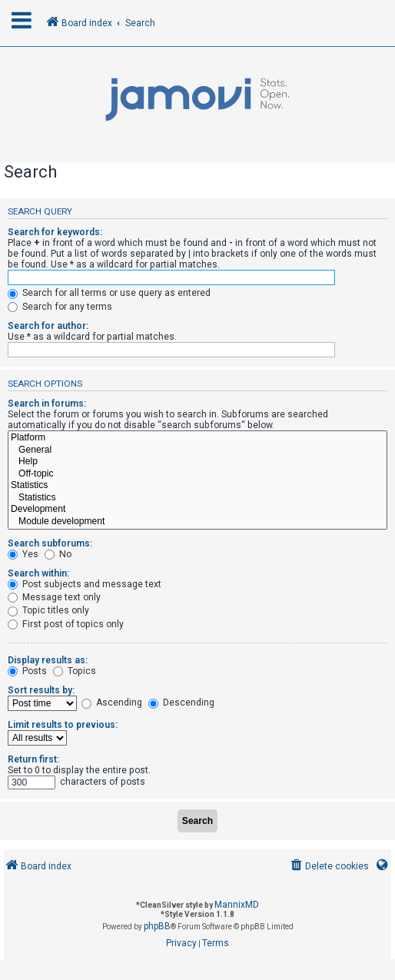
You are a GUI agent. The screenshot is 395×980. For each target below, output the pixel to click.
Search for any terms (60, 307)
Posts (27, 671)
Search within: (38, 573)
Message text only (54, 597)
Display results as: (48, 660)
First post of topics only (66, 624)
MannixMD (237, 905)
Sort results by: (41, 690)
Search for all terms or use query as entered (109, 293)
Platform (197, 438)
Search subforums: (50, 543)
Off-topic (197, 474)
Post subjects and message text (85, 584)
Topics (75, 671)
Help (197, 462)
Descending (181, 703)
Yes (23, 554)
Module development (197, 522)
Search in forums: (47, 404)
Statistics (197, 486)
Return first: (33, 759)
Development (197, 510)
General (197, 450)
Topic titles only (48, 610)
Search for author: (48, 326)
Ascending (112, 703)
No (58, 554)
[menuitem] (329, 867)
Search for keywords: (55, 232)
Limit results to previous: (63, 725)
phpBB (157, 926)
